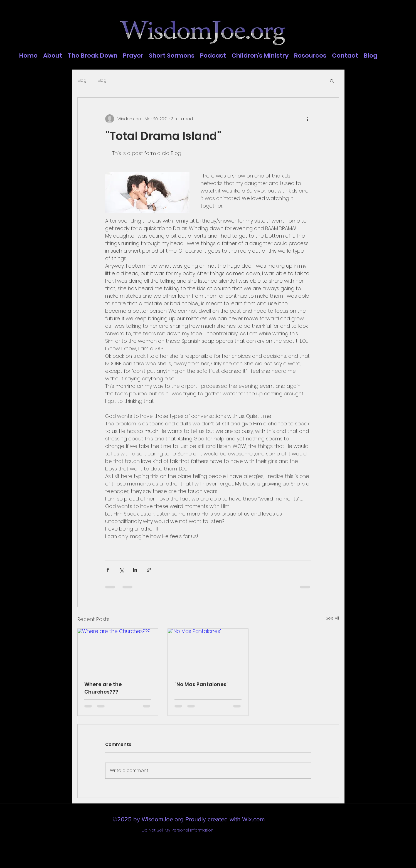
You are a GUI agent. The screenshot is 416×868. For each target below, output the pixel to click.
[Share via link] (149, 570)
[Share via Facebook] (108, 570)
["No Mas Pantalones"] (208, 651)
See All (332, 618)
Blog (82, 81)
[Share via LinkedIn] (135, 570)
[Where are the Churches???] (118, 651)
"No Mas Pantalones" (201, 684)
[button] (332, 81)
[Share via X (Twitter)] (121, 570)
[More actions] (308, 119)
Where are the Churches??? (103, 688)
